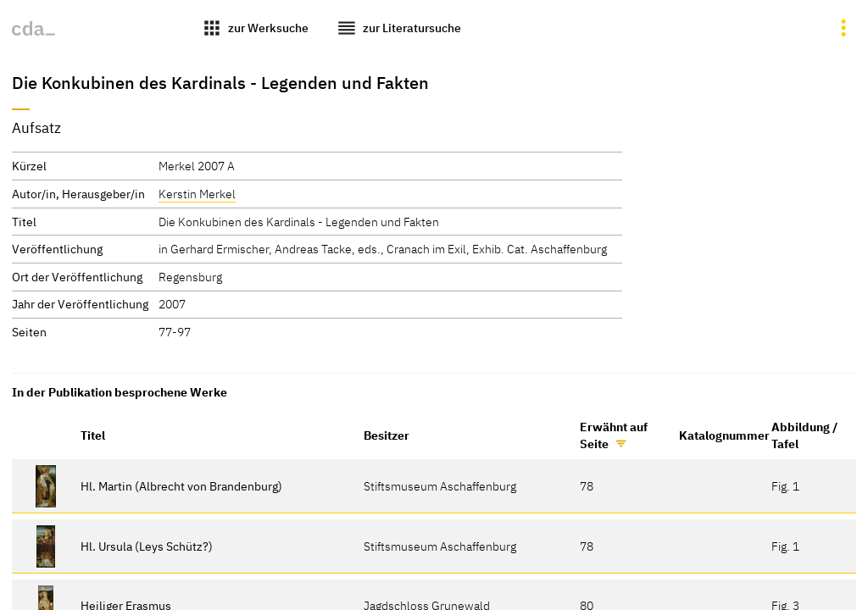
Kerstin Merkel (197, 194)
